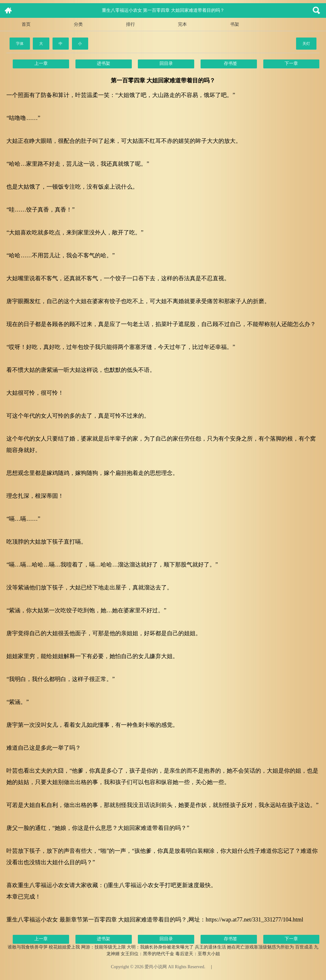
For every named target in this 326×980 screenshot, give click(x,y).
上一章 (41, 63)
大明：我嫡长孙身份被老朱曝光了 (160, 947)
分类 (78, 24)
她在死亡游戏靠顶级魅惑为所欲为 (260, 947)
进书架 (103, 63)
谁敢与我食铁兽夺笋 (28, 947)
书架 (235, 24)
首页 (26, 24)
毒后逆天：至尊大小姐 (198, 954)
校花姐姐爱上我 (64, 947)
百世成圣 (304, 947)
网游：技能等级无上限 (103, 947)
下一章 (291, 63)
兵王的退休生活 (210, 947)
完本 (182, 24)
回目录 (166, 63)
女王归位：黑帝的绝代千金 (147, 954)
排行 (131, 24)
